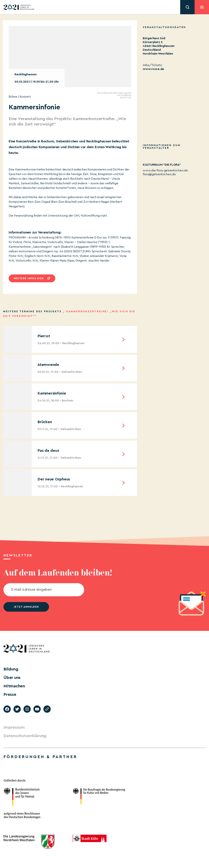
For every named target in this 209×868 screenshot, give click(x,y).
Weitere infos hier (29, 278)
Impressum (14, 727)
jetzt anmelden (26, 607)
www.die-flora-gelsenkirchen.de (165, 170)
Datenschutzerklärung (25, 736)
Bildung (11, 669)
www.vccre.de (153, 69)
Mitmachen (14, 686)
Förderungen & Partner (40, 757)
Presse (10, 694)
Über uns (12, 678)
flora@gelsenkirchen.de (159, 174)
